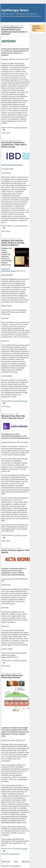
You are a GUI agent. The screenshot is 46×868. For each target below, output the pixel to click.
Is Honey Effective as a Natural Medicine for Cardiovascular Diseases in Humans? (14, 31)
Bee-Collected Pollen (13, 854)
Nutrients (5, 59)
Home (16, 861)
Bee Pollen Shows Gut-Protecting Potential (12, 676)
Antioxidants (6, 442)
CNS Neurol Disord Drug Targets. (9, 270)
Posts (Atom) (16, 866)
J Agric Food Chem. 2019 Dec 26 (13, 740)
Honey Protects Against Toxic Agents (15, 551)
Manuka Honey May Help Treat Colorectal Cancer (13, 417)
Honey (8, 133)
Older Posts (25, 861)
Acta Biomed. (6, 579)
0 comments (24, 127)
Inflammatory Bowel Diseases (12, 165)
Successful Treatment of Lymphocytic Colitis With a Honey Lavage (14, 145)
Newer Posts (6, 861)
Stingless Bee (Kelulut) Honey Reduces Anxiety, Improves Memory (13, 243)
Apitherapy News (15, 10)
